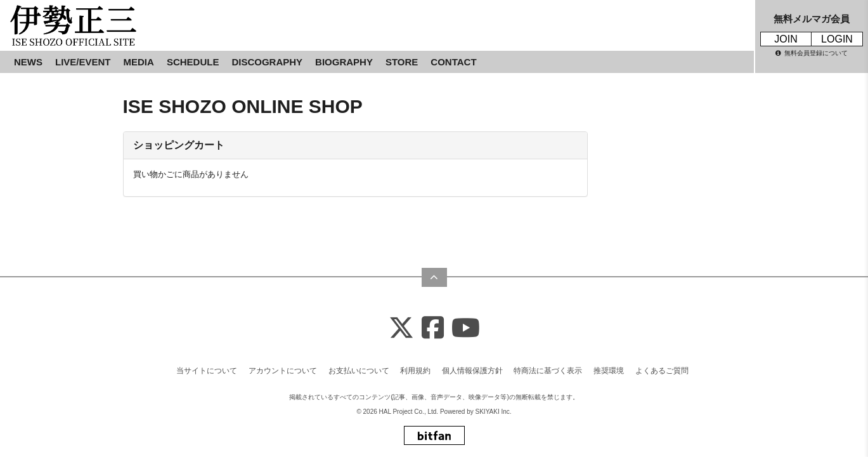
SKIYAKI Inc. (494, 407)
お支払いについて (359, 366)
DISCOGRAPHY (267, 62)
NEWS (28, 62)
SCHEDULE (193, 62)
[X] (401, 324)
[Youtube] (466, 324)
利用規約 (415, 366)
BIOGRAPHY (344, 62)
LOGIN (837, 39)
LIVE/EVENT (83, 62)
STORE (402, 62)
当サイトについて (207, 366)
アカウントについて (283, 366)
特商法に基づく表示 (548, 366)
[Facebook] (433, 324)
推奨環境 (609, 366)
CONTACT (453, 62)
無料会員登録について (812, 53)
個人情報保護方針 (472, 366)
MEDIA (139, 62)
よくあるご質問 (662, 366)
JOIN (786, 39)
